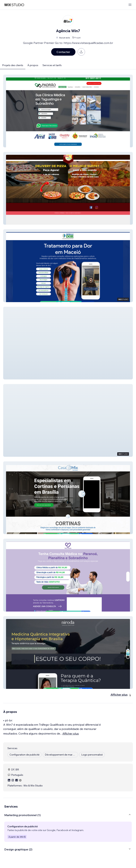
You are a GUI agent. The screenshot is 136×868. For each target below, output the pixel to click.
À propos (33, 65)
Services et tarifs (52, 65)
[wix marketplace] (14, 5)
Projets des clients (13, 65)
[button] (68, 111)
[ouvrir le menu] (130, 5)
